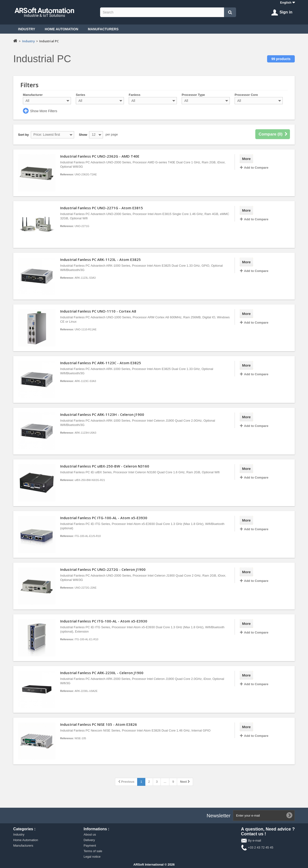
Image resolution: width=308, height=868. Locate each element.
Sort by (23, 135)
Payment (90, 846)
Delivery (89, 840)
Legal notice (92, 857)
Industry (27, 29)
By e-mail (255, 840)
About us (90, 834)
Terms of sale (93, 851)
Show (83, 135)
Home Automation (61, 29)
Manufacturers (103, 29)
